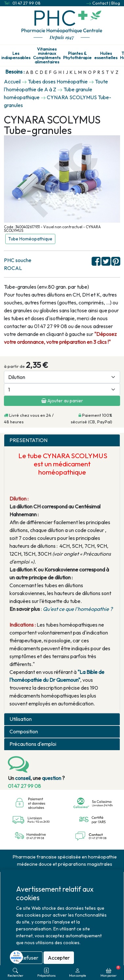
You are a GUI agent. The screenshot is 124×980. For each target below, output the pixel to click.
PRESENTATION (28, 440)
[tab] (62, 440)
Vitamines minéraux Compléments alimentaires (47, 55)
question (52, 778)
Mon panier (110, 971)
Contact (100, 3)
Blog (116, 3)
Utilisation (21, 719)
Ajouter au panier (62, 401)
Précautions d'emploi (33, 744)
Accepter (59, 958)
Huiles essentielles (106, 56)
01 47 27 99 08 (27, 3)
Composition (24, 732)
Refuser (29, 958)
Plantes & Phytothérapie (77, 56)
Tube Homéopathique (30, 239)
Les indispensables (16, 56)
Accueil (12, 81)
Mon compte (78, 973)
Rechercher (15, 973)
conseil (23, 778)
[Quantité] (62, 390)
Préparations (46, 973)
